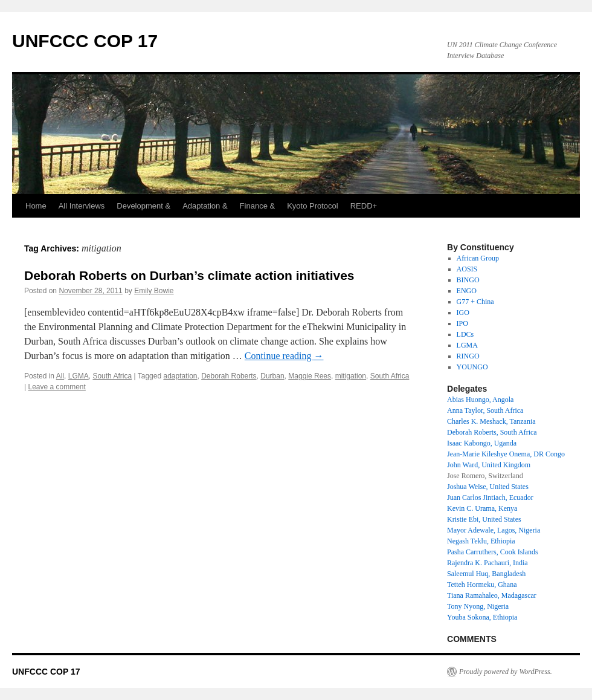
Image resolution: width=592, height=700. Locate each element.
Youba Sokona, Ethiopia (482, 617)
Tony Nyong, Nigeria (478, 606)
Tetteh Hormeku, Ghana (482, 585)
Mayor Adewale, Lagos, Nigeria (494, 530)
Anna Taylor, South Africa (485, 410)
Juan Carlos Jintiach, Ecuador (490, 497)
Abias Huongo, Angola (480, 400)
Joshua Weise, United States (488, 487)
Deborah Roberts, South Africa (492, 432)
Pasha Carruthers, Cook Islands (493, 552)
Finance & (258, 206)
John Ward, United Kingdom (489, 465)
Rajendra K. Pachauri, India (487, 563)
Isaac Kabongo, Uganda (482, 443)
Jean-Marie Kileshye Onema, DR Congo (506, 454)
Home (36, 206)
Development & (143, 206)
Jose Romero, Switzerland (485, 476)
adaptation (180, 376)
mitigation (351, 376)
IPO (462, 323)
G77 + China (475, 302)
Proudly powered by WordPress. (506, 672)
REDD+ (364, 206)
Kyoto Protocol (313, 206)
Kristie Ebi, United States (484, 519)
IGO (463, 313)
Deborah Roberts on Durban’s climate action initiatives (189, 275)
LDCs (465, 334)
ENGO (467, 291)
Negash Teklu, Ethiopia (481, 541)
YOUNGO (472, 367)
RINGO (468, 356)
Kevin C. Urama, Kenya (482, 508)
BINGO (468, 280)
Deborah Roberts (229, 376)
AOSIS (467, 269)
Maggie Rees (310, 376)
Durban (272, 376)
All (60, 376)
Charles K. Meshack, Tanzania (491, 421)
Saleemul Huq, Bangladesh (486, 574)
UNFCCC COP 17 (85, 41)
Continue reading (284, 356)
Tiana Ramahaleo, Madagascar (492, 595)
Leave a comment (56, 387)
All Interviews (82, 206)
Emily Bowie (154, 291)
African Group (478, 258)
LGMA (79, 376)
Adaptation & (205, 206)
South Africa (112, 376)
